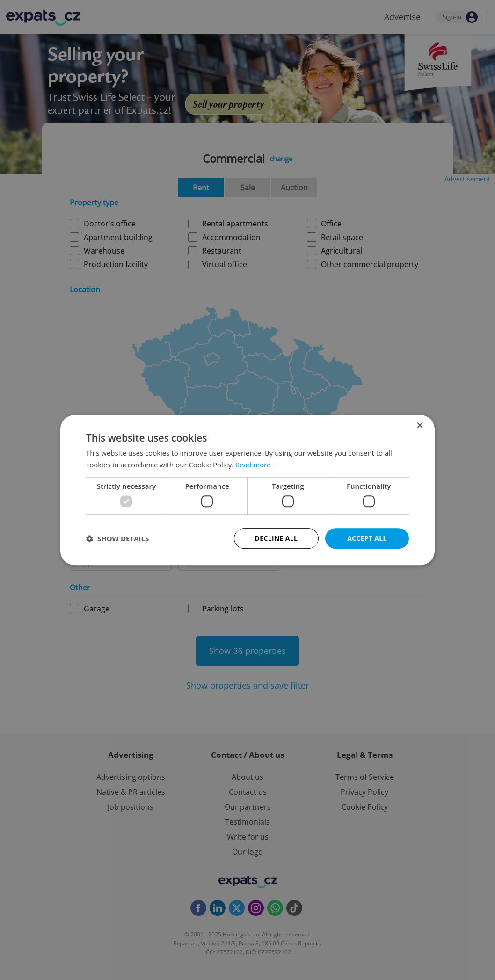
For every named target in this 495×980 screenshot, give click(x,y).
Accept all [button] (367, 538)
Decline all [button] (276, 538)
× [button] (419, 425)
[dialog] (247, 490)
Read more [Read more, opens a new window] (253, 465)
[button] (117, 538)
